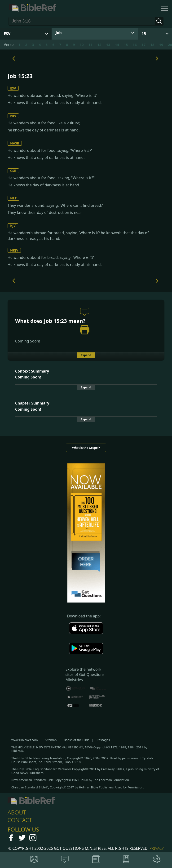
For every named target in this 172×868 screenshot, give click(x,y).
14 (117, 45)
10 (82, 45)
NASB (15, 143)
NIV (13, 116)
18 (152, 45)
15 (144, 34)
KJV (13, 226)
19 (161, 45)
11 (90, 45)
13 (108, 45)
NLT (13, 198)
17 (143, 45)
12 (99, 45)
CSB (13, 171)
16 (135, 45)
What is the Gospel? (86, 448)
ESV (13, 88)
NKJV (14, 250)
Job (59, 33)
